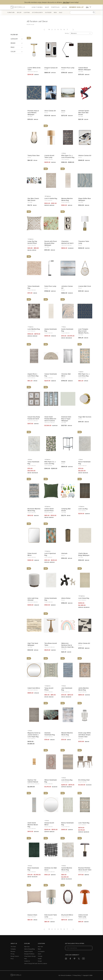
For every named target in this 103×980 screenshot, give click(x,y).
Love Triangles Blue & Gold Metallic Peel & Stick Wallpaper (84, 331)
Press (12, 959)
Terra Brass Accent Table (51, 644)
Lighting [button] (30, 12)
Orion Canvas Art (50, 111)
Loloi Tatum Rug (84, 823)
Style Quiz (27, 947)
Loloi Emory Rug (67, 780)
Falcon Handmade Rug (84, 463)
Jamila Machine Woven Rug (83, 689)
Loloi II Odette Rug (51, 198)
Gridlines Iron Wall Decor (51, 869)
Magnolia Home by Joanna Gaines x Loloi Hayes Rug (34, 735)
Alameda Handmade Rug (50, 734)
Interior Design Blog (29, 949)
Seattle (40, 959)
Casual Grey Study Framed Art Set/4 (34, 418)
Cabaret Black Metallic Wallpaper (85, 69)
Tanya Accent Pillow (49, 689)
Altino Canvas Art (84, 643)
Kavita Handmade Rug (67, 330)
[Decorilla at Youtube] (83, 959)
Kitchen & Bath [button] (40, 12)
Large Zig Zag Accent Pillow (32, 242)
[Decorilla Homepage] (18, 7)
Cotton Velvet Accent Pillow (49, 510)
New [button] (58, 12)
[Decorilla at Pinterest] (74, 959)
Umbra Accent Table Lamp (83, 916)
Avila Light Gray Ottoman (33, 599)
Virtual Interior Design (30, 956)
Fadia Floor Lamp (50, 286)
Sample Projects (29, 951)
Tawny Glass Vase (34, 155)
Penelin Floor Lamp (68, 68)
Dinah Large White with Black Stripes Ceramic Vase (85, 735)
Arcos (63, 111)
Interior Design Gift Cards (31, 963)
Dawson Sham (32, 915)
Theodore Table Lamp (84, 242)
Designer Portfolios (29, 954)
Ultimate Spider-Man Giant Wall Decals (84, 113)
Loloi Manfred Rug (34, 329)
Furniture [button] (14, 12)
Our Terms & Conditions (65, 975)
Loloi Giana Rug (84, 598)
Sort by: (67, 33)
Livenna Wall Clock (85, 286)
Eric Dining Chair (84, 780)
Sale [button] (64, 12)
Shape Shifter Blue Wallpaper (85, 199)
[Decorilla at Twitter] (79, 959)
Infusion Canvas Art (85, 155)
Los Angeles (41, 951)
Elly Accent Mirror (67, 915)
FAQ (25, 959)
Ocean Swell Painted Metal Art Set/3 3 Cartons (50, 419)
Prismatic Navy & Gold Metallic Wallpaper (33, 113)
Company (13, 949)
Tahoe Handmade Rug (33, 287)
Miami (39, 949)
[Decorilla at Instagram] (66, 959)
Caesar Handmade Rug (51, 375)
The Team (13, 947)
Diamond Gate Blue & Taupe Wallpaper (66, 419)
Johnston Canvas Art (67, 287)
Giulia (63, 462)
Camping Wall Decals (66, 510)
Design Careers (15, 956)
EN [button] (89, 7)
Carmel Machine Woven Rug (67, 869)
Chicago (40, 956)
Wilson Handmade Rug (51, 781)
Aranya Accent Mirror (49, 824)
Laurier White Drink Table (34, 69)
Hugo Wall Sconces (85, 417)
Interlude (64, 553)
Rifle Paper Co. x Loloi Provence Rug (68, 156)
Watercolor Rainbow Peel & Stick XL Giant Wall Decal (68, 645)
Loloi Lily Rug (83, 509)
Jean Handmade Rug (67, 689)
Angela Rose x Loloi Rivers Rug (33, 375)
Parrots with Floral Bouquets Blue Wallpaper (51, 243)
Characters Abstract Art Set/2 (67, 242)
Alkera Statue (66, 598)
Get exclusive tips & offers (75, 944)
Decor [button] (22, 12)
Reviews (13, 951)
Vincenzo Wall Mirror (66, 375)
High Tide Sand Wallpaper (33, 644)
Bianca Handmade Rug (67, 824)
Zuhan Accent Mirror (32, 554)
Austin (40, 954)
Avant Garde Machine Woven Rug (33, 825)
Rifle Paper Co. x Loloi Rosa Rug (84, 375)
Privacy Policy (77, 975)
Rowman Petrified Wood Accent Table (85, 869)
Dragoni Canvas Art (51, 68)
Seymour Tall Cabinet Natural (33, 781)
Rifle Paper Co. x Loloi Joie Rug (50, 463)
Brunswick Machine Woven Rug (34, 510)
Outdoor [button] (51, 12)
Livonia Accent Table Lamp (49, 156)
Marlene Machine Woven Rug (67, 199)
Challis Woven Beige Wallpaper (84, 554)
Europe (40, 961)
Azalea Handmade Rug (51, 330)
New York (40, 947)
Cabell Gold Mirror (34, 688)
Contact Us (27, 961)
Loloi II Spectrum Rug (50, 554)
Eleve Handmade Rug (33, 869)
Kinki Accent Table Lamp (51, 916)
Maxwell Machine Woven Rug (67, 734)
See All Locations (42, 963)
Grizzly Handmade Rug (51, 599)
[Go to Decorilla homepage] (16, 975)
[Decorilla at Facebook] (70, 959)
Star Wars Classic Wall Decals (33, 199)
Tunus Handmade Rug (33, 463)
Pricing (12, 954)
